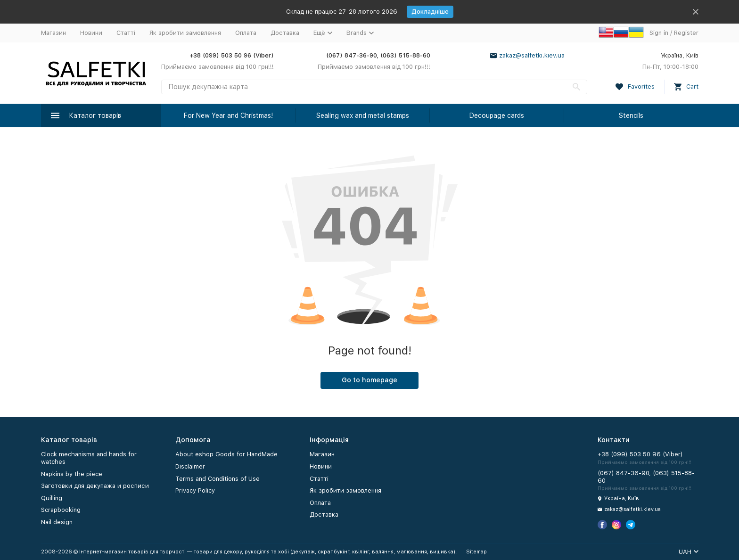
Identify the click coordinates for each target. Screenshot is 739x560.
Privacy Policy (195, 490)
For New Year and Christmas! (228, 115)
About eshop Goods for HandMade (226, 454)
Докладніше (430, 12)
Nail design (57, 522)
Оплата (246, 33)
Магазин (53, 33)
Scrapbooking (61, 510)
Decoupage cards (497, 115)
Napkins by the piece (72, 474)
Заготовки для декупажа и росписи (95, 486)
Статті (126, 33)
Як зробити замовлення (185, 33)
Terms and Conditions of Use (218, 479)
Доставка (285, 33)
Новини (91, 33)
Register (686, 33)
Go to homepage (369, 380)
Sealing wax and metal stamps (363, 115)
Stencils (631, 115)
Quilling (52, 498)
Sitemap (476, 552)
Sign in (659, 33)
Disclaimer (190, 466)
